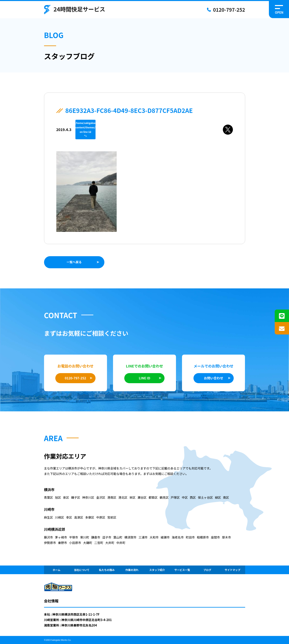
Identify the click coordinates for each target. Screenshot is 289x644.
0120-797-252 (229, 10)
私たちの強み (107, 570)
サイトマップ (232, 570)
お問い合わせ (214, 378)
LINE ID (144, 378)
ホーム (57, 570)
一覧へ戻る (74, 262)
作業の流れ (132, 570)
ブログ (207, 570)
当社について (82, 570)
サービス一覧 (182, 570)
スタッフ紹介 (157, 570)
